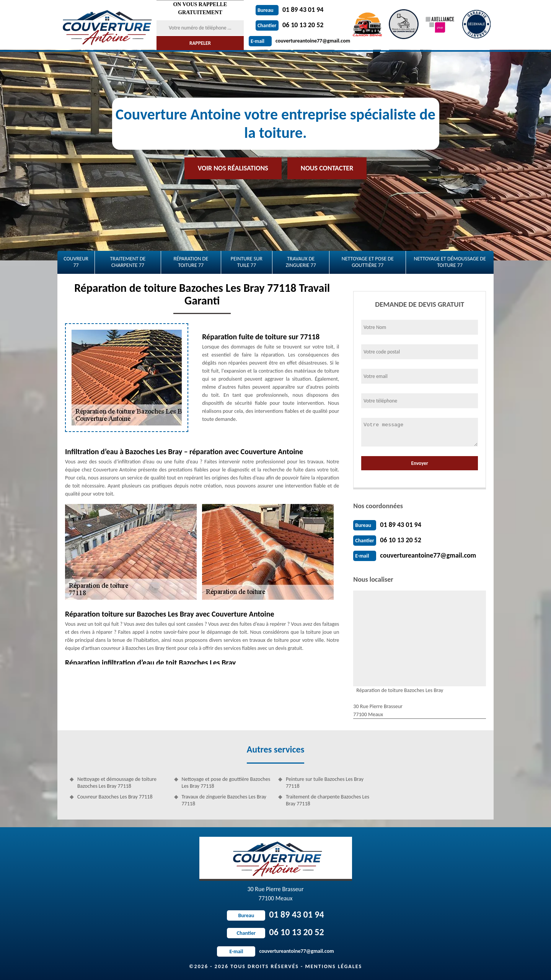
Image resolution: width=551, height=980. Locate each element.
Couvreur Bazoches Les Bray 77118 (115, 797)
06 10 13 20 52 (290, 25)
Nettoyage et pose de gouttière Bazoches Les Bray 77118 (226, 783)
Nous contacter (327, 168)
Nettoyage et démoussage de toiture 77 (450, 262)
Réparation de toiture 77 (191, 262)
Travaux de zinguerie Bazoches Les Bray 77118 (224, 800)
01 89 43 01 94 (290, 10)
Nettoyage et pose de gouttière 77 (368, 262)
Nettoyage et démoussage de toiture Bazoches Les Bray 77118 (117, 783)
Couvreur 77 (76, 262)
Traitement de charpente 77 (128, 262)
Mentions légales (333, 966)
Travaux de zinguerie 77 (301, 262)
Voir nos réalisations (233, 168)
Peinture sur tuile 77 (247, 262)
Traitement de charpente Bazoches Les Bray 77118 (328, 800)
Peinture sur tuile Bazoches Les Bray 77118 (325, 783)
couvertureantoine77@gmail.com (299, 41)
